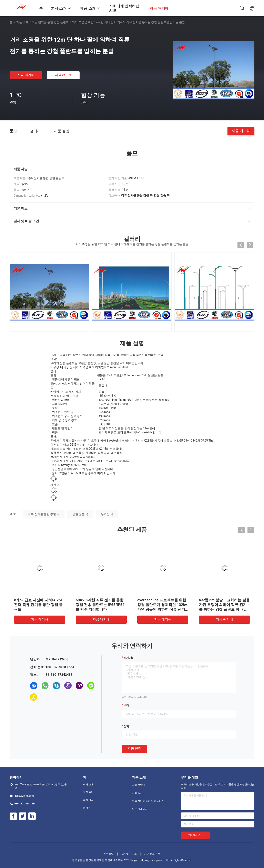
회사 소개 (88, 784)
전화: (127, 726)
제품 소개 (22, 22)
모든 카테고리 (140, 809)
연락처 (87, 808)
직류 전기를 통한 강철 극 (44, 514)
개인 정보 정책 (152, 854)
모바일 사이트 (129, 854)
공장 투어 (88, 792)
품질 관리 (88, 800)
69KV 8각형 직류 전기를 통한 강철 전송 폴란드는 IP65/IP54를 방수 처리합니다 (100, 605)
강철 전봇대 (138, 785)
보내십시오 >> (195, 835)
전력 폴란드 (138, 793)
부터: (127, 705)
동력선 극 (107, 514)
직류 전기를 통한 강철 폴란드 (50, 22)
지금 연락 (134, 748)
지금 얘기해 (26, 75)
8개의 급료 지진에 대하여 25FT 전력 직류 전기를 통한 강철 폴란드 (40, 605)
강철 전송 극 (80, 514)
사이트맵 (109, 854)
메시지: (128, 658)
